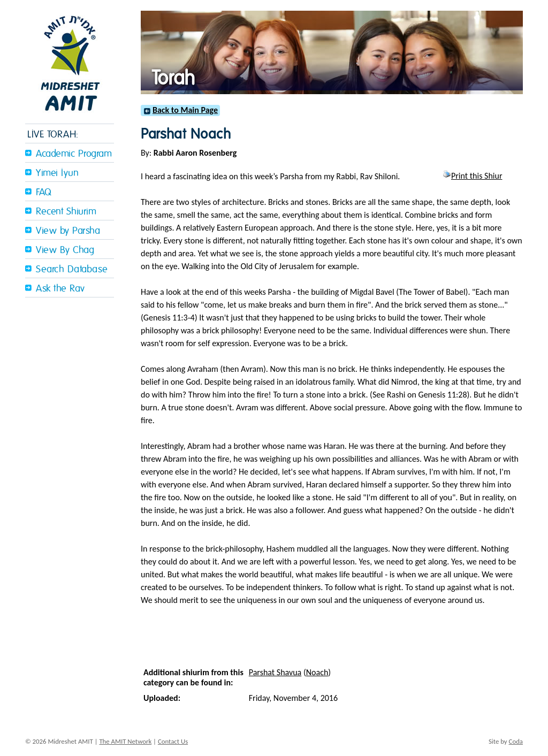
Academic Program (74, 154)
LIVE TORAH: (53, 135)
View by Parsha (68, 231)
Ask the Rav (60, 289)
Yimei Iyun (57, 173)
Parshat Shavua (275, 672)
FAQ (44, 192)
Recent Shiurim (66, 212)
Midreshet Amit (70, 62)
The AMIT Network (125, 741)
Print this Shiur (472, 176)
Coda (516, 741)
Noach (317, 672)
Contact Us (173, 741)
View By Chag (65, 250)
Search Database (72, 269)
